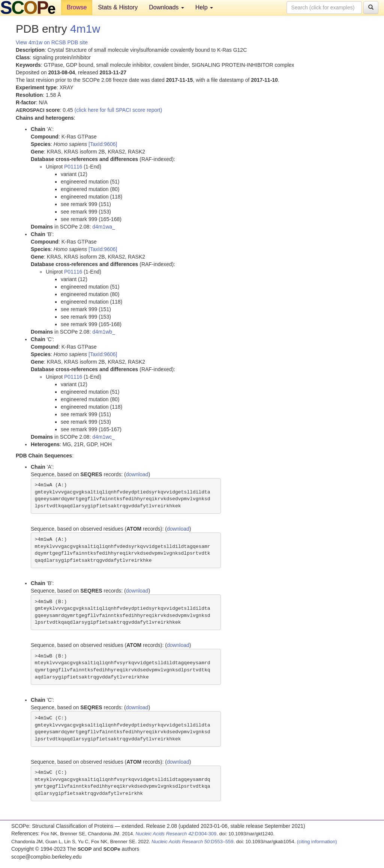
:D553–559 (193, 842)
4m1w (85, 29)
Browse (77, 7)
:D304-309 (176, 834)
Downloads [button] (166, 7)
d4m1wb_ (104, 332)
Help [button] (204, 7)
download (137, 474)
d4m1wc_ (103, 437)
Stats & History (118, 7)
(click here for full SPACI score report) (118, 110)
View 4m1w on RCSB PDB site (52, 42)
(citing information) (317, 842)
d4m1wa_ (104, 227)
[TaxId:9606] (103, 144)
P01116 (73, 167)
